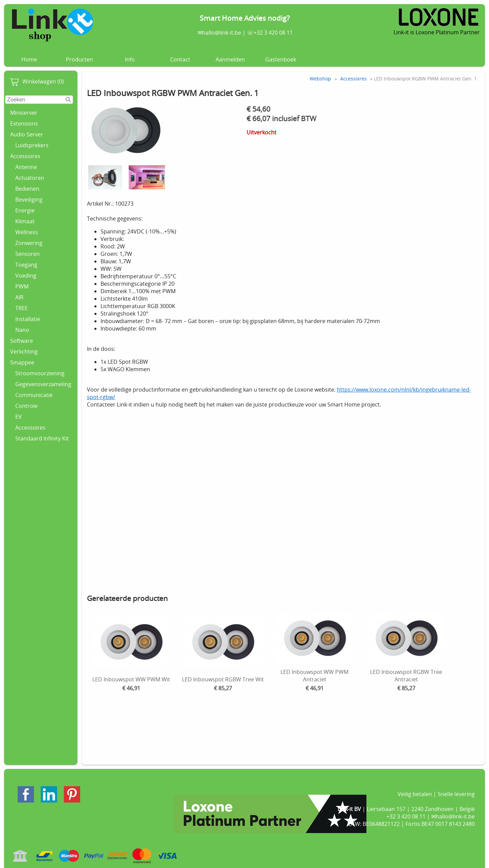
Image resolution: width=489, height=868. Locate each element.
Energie (25, 210)
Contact (180, 59)
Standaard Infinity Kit (42, 438)
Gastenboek (281, 59)
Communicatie (34, 395)
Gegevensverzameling (43, 384)
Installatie (28, 319)
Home (29, 59)
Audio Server (27, 134)
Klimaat (25, 221)
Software (22, 341)
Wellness (27, 232)
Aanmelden (230, 59)
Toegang (26, 265)
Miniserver (24, 113)
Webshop (320, 79)
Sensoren (28, 254)
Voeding (26, 276)
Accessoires (25, 156)
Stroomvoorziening (40, 373)
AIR (19, 297)
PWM (22, 286)
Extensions (24, 124)
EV (19, 417)
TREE (22, 308)
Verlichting (24, 352)
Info (130, 59)
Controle (26, 406)
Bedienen (27, 189)
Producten (79, 59)
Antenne (26, 167)
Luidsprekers (32, 145)
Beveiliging (29, 200)
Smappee (22, 362)
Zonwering (29, 243)
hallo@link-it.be (222, 33)
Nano (22, 330)
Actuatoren (30, 178)
